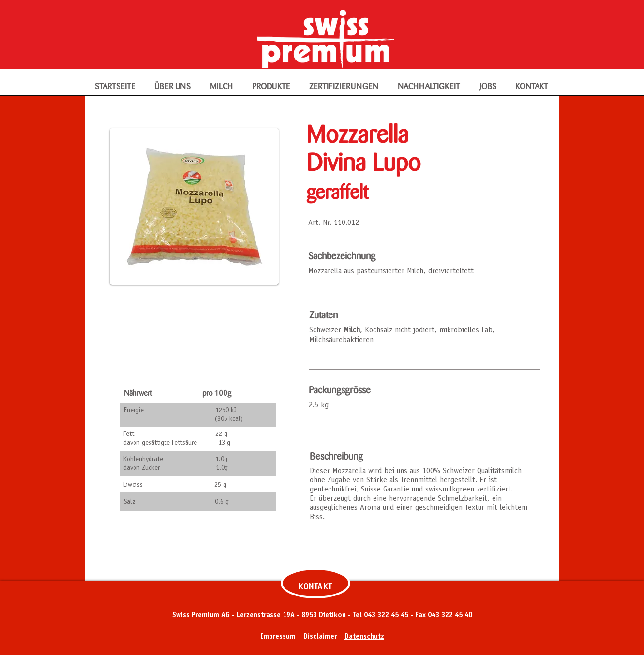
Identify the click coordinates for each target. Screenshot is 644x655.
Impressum (278, 637)
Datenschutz (364, 637)
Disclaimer (320, 637)
